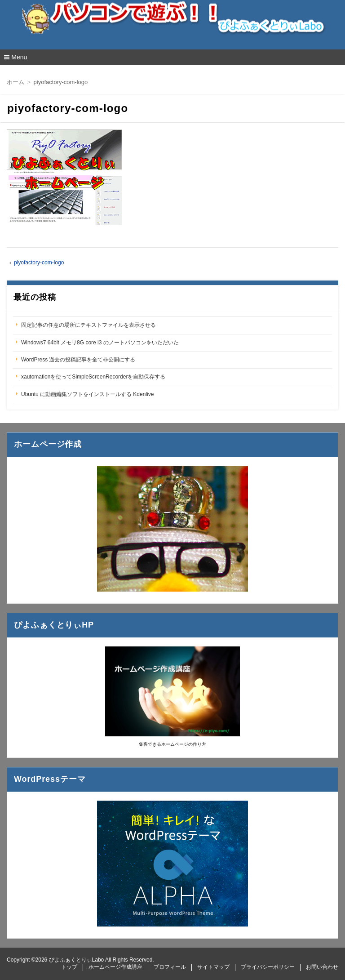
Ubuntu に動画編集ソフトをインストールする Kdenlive (87, 394)
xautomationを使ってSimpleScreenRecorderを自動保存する (93, 377)
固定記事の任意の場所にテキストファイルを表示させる (88, 325)
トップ (69, 967)
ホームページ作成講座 (115, 967)
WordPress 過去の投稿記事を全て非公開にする (78, 360)
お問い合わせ (322, 967)
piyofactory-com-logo (39, 263)
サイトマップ (213, 967)
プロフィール (170, 967)
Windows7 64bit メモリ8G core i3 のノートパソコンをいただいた (100, 343)
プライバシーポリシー (268, 967)
